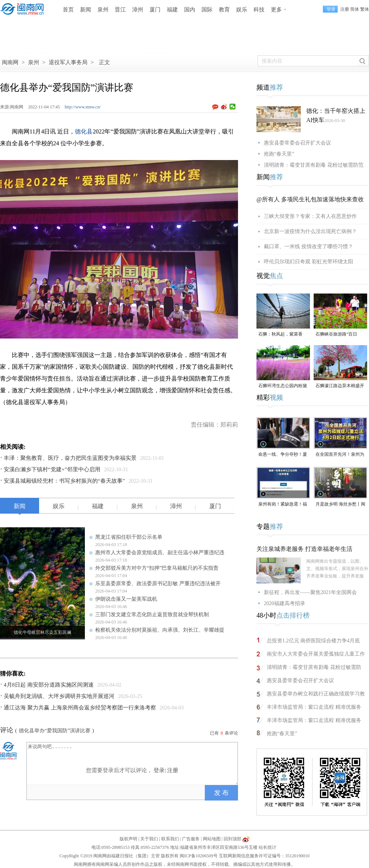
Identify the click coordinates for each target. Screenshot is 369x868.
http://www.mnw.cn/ (83, 107)
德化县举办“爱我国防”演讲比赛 (55, 731)
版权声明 (128, 839)
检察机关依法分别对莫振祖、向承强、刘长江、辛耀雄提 (160, 630)
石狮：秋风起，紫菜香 (280, 334)
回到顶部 (232, 839)
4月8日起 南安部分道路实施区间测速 (49, 685)
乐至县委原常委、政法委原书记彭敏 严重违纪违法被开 (158, 584)
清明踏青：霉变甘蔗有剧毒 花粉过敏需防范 (314, 165)
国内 (190, 10)
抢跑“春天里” (279, 154)
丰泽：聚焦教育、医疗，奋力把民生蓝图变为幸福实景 (70, 458)
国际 (207, 10)
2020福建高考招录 (284, 603)
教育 (224, 10)
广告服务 (191, 839)
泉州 (103, 10)
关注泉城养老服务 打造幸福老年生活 (304, 549)
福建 (172, 10)
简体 (355, 9)
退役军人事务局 (68, 62)
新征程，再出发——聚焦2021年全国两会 (310, 592)
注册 (345, 9)
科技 (259, 10)
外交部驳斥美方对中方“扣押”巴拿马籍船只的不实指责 (157, 568)
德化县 (84, 131)
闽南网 (10, 62)
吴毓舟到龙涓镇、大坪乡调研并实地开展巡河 (59, 696)
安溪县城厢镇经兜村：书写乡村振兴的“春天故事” (64, 481)
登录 (159, 770)
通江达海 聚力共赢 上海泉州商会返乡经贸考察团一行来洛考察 (80, 708)
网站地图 (212, 839)
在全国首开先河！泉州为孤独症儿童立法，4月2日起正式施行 (340, 455)
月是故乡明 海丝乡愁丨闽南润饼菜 (340, 505)
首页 (68, 10)
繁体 (365, 9)
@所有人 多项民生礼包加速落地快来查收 (310, 199)
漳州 (138, 10)
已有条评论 (224, 733)
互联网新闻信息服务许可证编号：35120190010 (264, 856)
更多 (276, 10)
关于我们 (149, 839)
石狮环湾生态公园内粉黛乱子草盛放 (283, 386)
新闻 (86, 10)
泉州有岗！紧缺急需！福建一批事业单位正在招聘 (283, 505)
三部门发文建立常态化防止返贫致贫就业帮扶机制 (152, 614)
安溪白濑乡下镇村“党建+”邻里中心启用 (52, 469)
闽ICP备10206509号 (199, 856)
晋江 (120, 10)
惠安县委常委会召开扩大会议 (297, 143)
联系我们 (170, 839)
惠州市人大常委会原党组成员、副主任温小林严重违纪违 (160, 553)
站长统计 (268, 847)
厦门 (155, 10)
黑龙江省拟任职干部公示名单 (129, 537)
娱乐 (242, 10)
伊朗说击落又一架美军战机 (126, 599)
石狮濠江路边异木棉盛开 (340, 386)
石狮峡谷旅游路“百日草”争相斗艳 (336, 335)
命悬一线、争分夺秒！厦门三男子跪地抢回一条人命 (283, 455)
